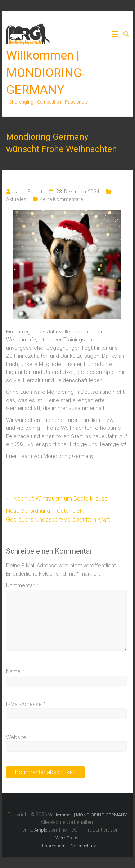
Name (15, 671)
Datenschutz (83, 846)
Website (16, 737)
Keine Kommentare (61, 199)
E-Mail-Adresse (26, 704)
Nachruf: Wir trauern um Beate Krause (57, 499)
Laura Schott (28, 192)
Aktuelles (16, 199)
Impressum (54, 846)
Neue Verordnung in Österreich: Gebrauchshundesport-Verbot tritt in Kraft (62, 515)
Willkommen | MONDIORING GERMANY (44, 72)
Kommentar (22, 585)
